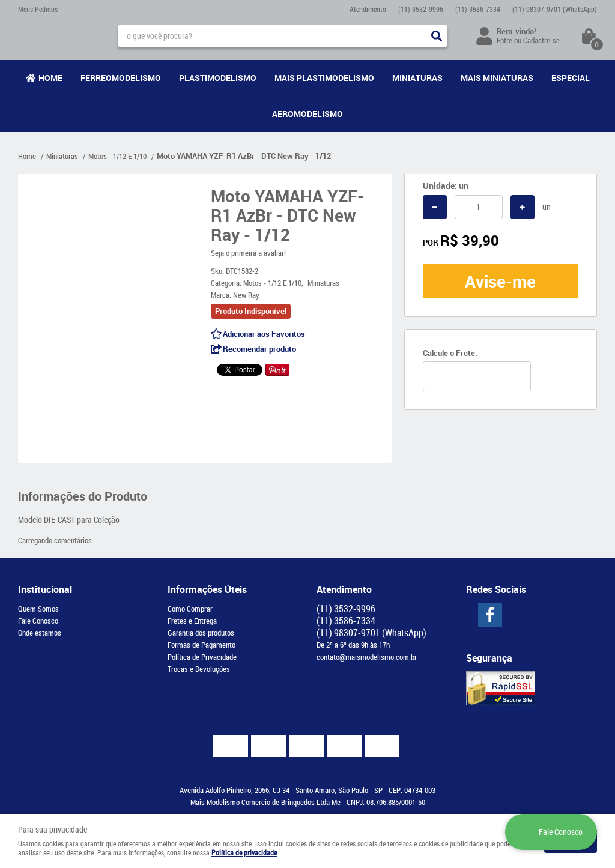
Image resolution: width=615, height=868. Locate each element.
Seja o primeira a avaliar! (248, 253)
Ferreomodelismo (121, 78)
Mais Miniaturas (497, 78)
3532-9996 (421, 9)
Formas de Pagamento (201, 645)
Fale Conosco (38, 621)
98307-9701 (555, 9)
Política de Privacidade (202, 657)
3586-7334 (478, 9)
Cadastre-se (541, 40)
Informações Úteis (207, 589)
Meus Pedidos (38, 9)
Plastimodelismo (218, 78)
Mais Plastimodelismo (324, 78)
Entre (504, 40)
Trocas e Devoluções (199, 669)
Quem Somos (38, 609)
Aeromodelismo (307, 114)
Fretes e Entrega (192, 621)
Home (50, 78)
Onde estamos (40, 633)
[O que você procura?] (437, 36)
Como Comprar (190, 609)
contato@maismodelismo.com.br (367, 657)
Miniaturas (417, 78)
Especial (571, 78)
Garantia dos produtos (201, 633)
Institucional (45, 589)
